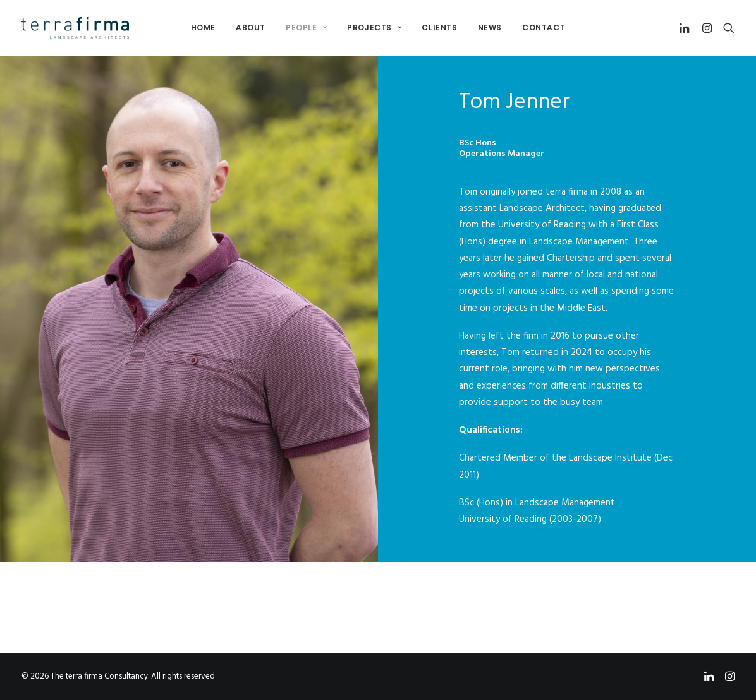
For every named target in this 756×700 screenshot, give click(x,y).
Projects (374, 27)
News (490, 27)
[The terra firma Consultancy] (75, 28)
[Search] (726, 28)
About (251, 27)
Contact (544, 27)
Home (203, 27)
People (306, 27)
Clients (439, 27)
